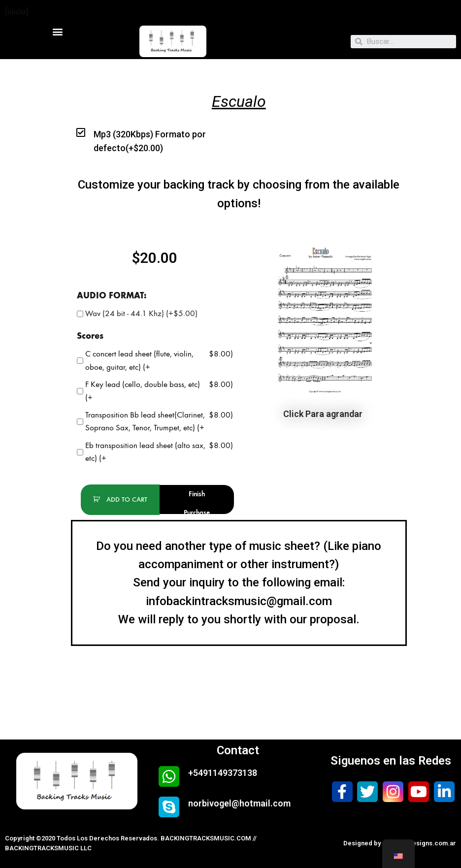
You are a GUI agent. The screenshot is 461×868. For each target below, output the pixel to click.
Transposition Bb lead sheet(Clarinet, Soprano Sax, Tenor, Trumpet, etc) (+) (155, 422)
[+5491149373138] (169, 776)
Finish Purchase (197, 502)
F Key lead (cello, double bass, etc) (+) (155, 391)
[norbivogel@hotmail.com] (169, 807)
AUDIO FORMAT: (112, 295)
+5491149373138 (223, 773)
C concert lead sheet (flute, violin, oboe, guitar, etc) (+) (155, 361)
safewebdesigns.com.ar (419, 843)
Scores (90, 336)
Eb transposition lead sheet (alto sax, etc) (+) (155, 452)
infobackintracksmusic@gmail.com (239, 601)
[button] (58, 31)
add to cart (126, 499)
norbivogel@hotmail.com (239, 803)
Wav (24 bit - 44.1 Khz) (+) (137, 314)
